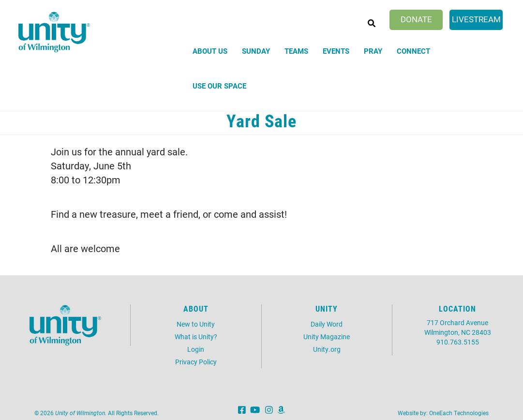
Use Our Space (219, 86)
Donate (416, 19)
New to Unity (196, 324)
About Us (210, 51)
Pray (373, 51)
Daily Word (327, 324)
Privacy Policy (196, 362)
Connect (413, 51)
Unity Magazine (327, 337)
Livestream (476, 19)
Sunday (256, 51)
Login (196, 349)
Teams (296, 51)
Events (336, 51)
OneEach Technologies (459, 413)
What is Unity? (196, 337)
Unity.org (327, 349)
